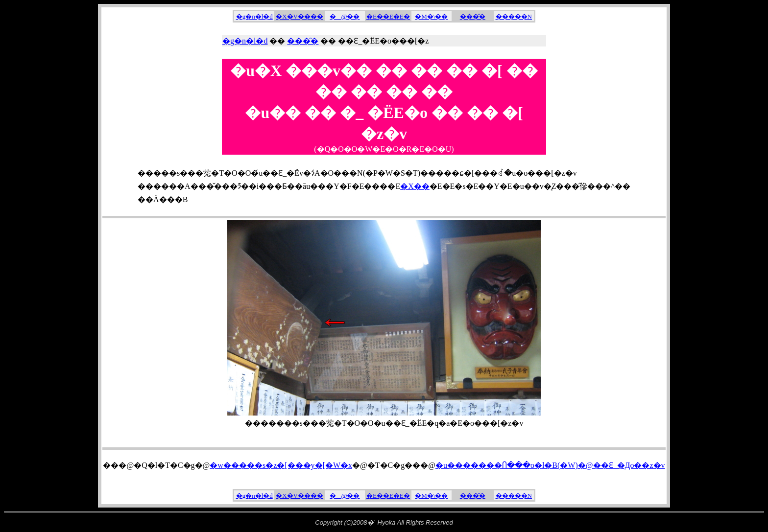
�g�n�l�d (254, 16)
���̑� (473, 16)
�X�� (415, 186)
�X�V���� (300, 16)
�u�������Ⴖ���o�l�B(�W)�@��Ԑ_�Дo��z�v (550, 465)
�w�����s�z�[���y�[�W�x (281, 465)
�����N (514, 16)
